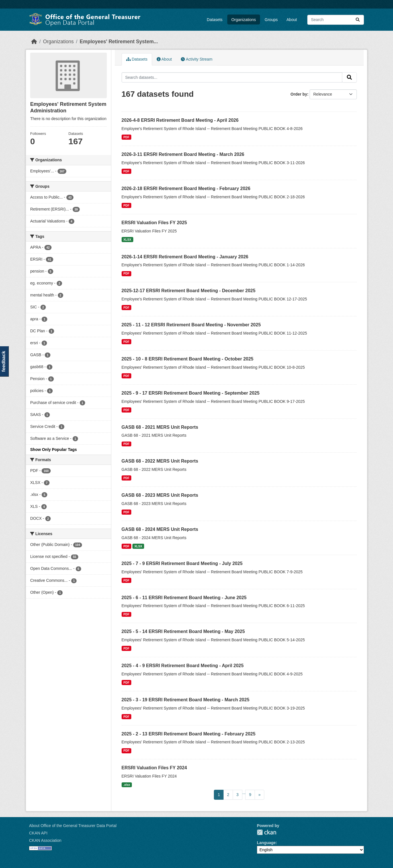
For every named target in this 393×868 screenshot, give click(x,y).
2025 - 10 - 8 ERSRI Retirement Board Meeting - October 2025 (188, 359)
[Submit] (358, 20)
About (292, 20)
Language (266, 843)
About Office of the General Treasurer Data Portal (73, 826)
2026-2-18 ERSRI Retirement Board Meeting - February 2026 (186, 188)
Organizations (243, 20)
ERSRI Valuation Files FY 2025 (154, 223)
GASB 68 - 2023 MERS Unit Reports (160, 495)
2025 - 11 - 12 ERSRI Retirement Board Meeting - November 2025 (191, 325)
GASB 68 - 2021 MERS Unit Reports (160, 427)
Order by (299, 94)
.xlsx (127, 785)
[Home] (34, 42)
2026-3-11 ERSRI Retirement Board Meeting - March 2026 (183, 154)
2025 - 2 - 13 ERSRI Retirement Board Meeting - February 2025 (189, 734)
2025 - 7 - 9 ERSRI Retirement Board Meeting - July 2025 (182, 563)
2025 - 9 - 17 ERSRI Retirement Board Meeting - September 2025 (191, 393)
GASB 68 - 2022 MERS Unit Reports (160, 461)
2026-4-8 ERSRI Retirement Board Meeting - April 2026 (180, 120)
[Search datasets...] (336, 20)
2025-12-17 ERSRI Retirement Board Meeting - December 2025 (189, 291)
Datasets (215, 20)
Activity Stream (197, 59)
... (244, 793)
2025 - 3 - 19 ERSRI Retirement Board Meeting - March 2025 (186, 700)
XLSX (127, 240)
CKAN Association (45, 840)
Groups (271, 20)
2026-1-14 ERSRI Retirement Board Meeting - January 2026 (185, 257)
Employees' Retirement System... (119, 42)
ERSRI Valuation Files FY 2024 (154, 768)
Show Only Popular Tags (54, 450)
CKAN (267, 832)
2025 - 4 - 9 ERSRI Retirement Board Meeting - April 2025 (183, 666)
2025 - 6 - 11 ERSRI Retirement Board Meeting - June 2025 (184, 598)
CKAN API (38, 833)
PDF (126, 137)
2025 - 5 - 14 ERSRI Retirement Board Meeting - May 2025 (183, 631)
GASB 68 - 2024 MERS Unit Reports (160, 529)
